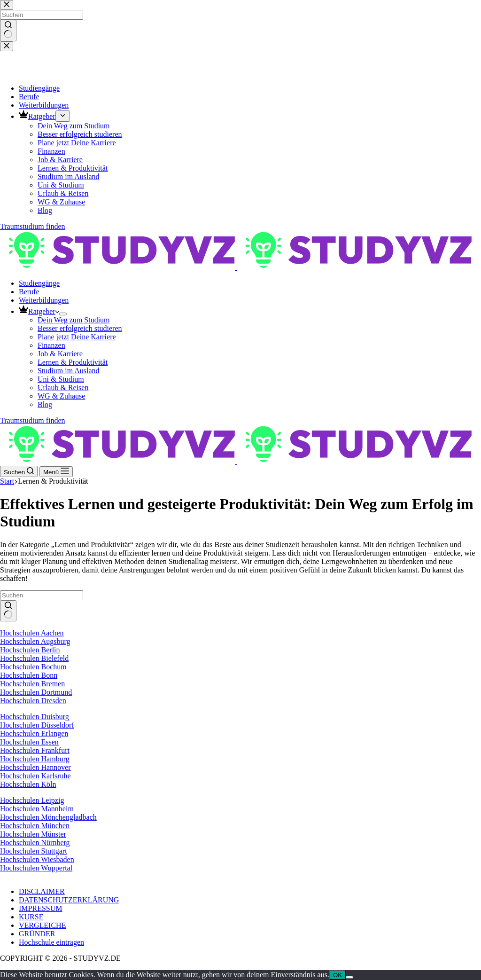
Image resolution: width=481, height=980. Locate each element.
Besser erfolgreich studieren (80, 328)
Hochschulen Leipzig (32, 800)
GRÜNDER (37, 934)
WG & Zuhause (61, 396)
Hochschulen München (35, 826)
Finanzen (51, 345)
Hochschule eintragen (51, 942)
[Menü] (56, 472)
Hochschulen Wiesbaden (37, 859)
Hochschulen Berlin (30, 650)
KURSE (31, 917)
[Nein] (349, 977)
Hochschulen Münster (33, 834)
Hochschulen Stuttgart (34, 851)
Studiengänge (39, 283)
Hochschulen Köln (28, 784)
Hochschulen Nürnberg (35, 843)
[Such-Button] (8, 611)
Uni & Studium (61, 379)
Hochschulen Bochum (33, 667)
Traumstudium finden (33, 420)
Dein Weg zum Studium (74, 320)
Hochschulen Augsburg (35, 641)
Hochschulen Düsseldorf (37, 725)
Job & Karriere (60, 354)
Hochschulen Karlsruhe (35, 776)
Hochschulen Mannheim (37, 809)
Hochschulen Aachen (32, 633)
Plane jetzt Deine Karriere (77, 337)
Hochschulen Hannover (35, 767)
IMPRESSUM (40, 908)
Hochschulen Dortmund (36, 692)
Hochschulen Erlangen (34, 733)
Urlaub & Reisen (63, 388)
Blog (45, 404)
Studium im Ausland (69, 371)
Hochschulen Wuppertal (36, 868)
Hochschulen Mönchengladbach (48, 817)
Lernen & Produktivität (73, 362)
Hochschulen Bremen (32, 684)
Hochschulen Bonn (29, 675)
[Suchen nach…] (42, 595)
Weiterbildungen (44, 300)
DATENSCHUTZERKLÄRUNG (69, 900)
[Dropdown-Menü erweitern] (63, 314)
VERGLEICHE (42, 925)
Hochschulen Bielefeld (34, 658)
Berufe (29, 292)
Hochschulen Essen (29, 742)
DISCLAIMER (42, 891)
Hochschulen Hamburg (35, 759)
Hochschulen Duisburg (35, 717)
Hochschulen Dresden (33, 701)
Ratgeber (39, 311)
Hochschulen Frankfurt (35, 750)
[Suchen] (19, 471)
